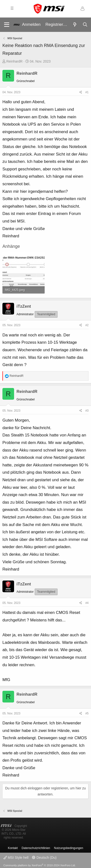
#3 (87, 411)
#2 (87, 325)
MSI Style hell (16, 858)
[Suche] (85, 25)
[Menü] (7, 25)
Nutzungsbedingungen (69, 848)
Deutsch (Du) (44, 858)
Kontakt (13, 848)
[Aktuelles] (75, 25)
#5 (87, 713)
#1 (87, 92)
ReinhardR (14, 61)
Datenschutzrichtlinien (36, 848)
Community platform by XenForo (40, 865)
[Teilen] (81, 92)
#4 (87, 603)
